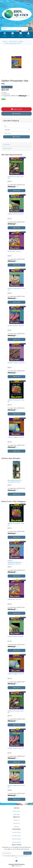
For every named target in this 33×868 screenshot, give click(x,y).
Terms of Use (17, 832)
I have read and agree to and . (17, 856)
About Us (16, 820)
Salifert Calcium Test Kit (16, 363)
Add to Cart (17, 109)
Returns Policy (17, 839)
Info (28, 96)
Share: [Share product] (7, 87)
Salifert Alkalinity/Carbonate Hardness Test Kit (15, 562)
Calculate (17, 137)
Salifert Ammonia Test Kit (16, 178)
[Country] (16, 130)
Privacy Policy (16, 836)
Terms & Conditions (20, 856)
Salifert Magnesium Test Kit (16, 289)
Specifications (8, 148)
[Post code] (16, 133)
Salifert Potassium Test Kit (16, 401)
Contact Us (17, 823)
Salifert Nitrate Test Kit (16, 326)
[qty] (16, 126)
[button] (16, 114)
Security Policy (16, 842)
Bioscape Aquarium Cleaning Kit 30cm (15, 481)
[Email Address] (12, 853)
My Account (16, 811)
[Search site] (30, 29)
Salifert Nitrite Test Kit (16, 214)
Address (17, 827)
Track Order (17, 814)
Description (7, 144)
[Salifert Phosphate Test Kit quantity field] (16, 105)
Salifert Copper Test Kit (16, 437)
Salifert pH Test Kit (14, 251)
